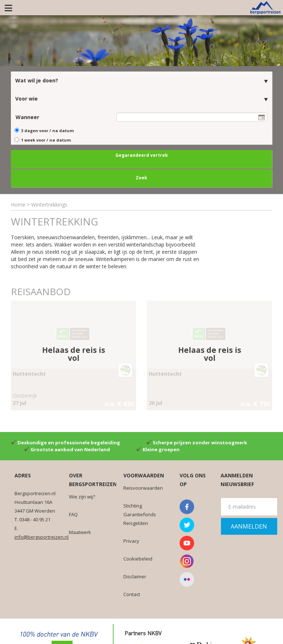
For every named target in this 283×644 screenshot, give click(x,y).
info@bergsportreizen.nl (42, 536)
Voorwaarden (144, 474)
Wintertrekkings (49, 203)
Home (18, 203)
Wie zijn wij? (82, 496)
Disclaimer (135, 575)
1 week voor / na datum (46, 139)
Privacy (131, 540)
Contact (132, 593)
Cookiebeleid (138, 558)
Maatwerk (80, 531)
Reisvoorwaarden (143, 487)
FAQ (73, 513)
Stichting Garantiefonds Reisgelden (140, 513)
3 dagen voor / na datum (47, 130)
